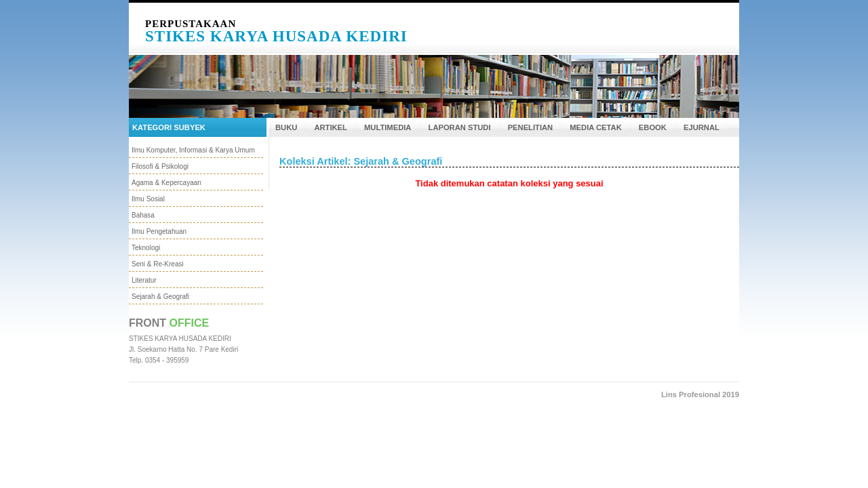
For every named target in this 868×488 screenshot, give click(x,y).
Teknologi (146, 248)
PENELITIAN (531, 127)
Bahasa (143, 215)
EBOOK (653, 127)
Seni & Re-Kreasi (158, 264)
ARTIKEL (330, 127)
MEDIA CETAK (595, 127)
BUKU (286, 127)
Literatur (144, 280)
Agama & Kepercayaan (166, 183)
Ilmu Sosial (148, 199)
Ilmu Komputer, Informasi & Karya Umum (193, 150)
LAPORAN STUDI (460, 127)
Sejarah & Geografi (160, 297)
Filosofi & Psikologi (160, 166)
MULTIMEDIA (388, 127)
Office (190, 323)
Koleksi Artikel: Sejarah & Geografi (361, 161)
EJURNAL (702, 127)
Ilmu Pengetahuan (159, 231)
